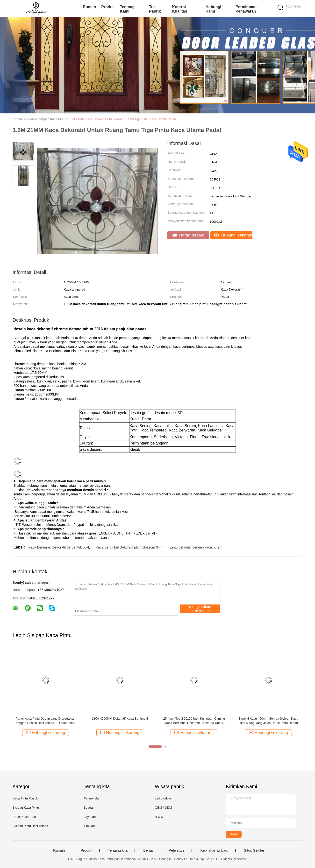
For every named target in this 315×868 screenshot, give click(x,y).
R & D (159, 817)
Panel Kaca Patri (24, 817)
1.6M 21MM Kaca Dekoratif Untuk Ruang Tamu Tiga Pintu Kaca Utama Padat (122, 119)
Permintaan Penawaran (246, 9)
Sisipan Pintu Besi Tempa (30, 826)
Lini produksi (164, 798)
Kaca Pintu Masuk (25, 798)
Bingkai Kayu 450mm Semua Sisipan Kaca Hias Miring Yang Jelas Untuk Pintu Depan (268, 721)
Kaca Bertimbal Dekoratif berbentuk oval (59, 547)
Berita (148, 850)
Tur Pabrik (155, 9)
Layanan (90, 817)
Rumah (89, 7)
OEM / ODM (163, 808)
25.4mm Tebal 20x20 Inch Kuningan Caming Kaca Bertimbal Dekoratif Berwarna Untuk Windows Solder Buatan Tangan (194, 721)
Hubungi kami (213, 9)
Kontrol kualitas (179, 9)
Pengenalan (92, 798)
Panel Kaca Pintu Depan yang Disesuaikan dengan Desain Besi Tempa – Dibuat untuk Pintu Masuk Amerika (46, 721)
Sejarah (89, 808)
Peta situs (177, 850)
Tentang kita (118, 850)
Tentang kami (127, 9)
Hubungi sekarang (233, 235)
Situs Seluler (254, 850)
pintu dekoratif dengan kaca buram (196, 547)
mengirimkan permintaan (200, 609)
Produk (108, 7)
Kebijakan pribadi (214, 850)
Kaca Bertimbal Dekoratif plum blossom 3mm (130, 547)
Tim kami (90, 826)
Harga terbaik (188, 235)
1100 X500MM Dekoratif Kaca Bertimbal (120, 719)
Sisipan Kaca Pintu (26, 808)
